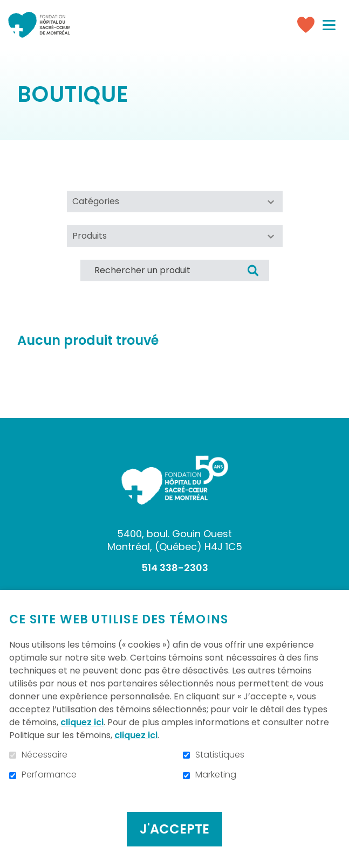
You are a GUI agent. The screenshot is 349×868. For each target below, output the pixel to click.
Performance (49, 775)
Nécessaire (45, 755)
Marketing (216, 775)
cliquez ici (82, 722)
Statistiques (220, 755)
